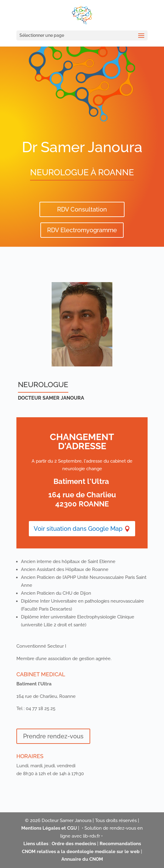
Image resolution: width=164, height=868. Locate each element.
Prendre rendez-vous (53, 736)
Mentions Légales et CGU (49, 828)
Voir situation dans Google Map (78, 529)
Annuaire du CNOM (82, 859)
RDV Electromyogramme (82, 230)
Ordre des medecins (74, 844)
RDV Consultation (82, 209)
